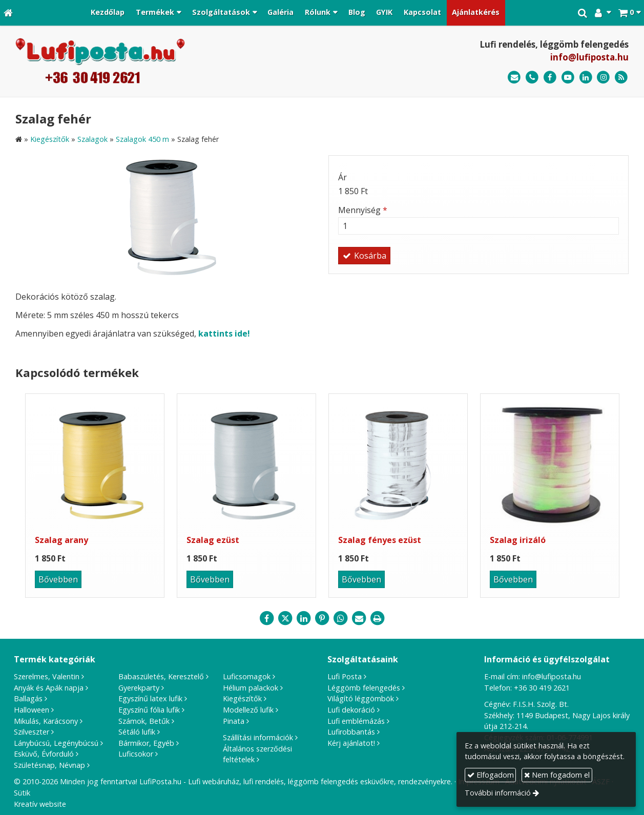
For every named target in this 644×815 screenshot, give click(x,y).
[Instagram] (603, 78)
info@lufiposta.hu (589, 57)
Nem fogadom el (557, 775)
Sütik (22, 793)
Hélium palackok (251, 688)
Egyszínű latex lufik (150, 698)
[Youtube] (568, 78)
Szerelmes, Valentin (47, 676)
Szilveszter (32, 732)
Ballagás (28, 698)
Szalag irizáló (518, 540)
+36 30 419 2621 (542, 688)
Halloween (32, 710)
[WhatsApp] (341, 618)
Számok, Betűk (144, 721)
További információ (498, 793)
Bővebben (58, 579)
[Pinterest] (322, 618)
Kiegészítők (242, 698)
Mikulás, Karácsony (46, 721)
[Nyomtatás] (378, 618)
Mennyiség (363, 210)
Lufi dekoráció (351, 710)
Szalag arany (61, 540)
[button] (629, 13)
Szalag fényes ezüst (380, 540)
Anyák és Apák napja (49, 688)
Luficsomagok (247, 676)
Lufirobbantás (351, 732)
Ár (342, 177)
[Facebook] (550, 78)
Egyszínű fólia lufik (149, 710)
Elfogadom (491, 775)
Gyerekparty (139, 688)
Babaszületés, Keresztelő (161, 676)
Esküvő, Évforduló (44, 754)
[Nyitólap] (8, 13)
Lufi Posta (345, 676)
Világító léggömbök (361, 698)
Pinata (234, 721)
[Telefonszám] (532, 78)
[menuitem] (108, 13)
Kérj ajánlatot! (351, 743)
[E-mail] (514, 78)
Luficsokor (136, 754)
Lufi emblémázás (356, 721)
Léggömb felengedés (364, 688)
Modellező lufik (248, 710)
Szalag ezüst (213, 540)
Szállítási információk (258, 737)
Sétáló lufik (137, 732)
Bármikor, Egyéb (146, 743)
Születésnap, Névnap (49, 765)
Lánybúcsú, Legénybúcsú (56, 743)
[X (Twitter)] (285, 618)
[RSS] (621, 78)
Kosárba (364, 256)
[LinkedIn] (586, 78)
